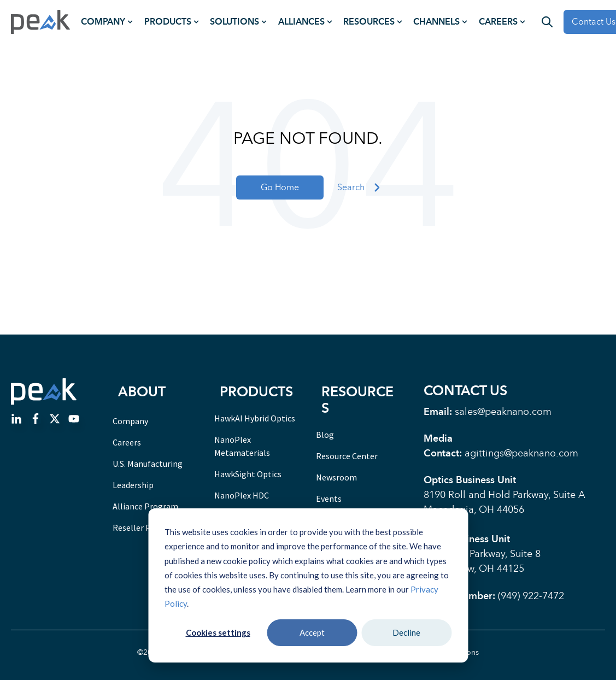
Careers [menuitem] (498, 22)
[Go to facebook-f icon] (36, 421)
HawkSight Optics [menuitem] (248, 474)
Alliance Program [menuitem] (145, 506)
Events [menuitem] (329, 499)
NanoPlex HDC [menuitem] (242, 495)
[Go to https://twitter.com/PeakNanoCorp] (55, 421)
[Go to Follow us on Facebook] (74, 421)
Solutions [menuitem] (234, 22)
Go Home (280, 187)
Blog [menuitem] (325, 435)
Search (359, 187)
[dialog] (308, 585)
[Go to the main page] (40, 22)
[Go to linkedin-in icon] (16, 421)
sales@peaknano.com (503, 412)
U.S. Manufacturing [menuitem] (148, 464)
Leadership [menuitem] (133, 485)
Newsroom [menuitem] (336, 477)
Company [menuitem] (103, 22)
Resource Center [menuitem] (347, 456)
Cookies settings (218, 632)
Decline (406, 632)
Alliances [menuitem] (301, 22)
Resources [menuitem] (369, 22)
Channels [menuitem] (436, 22)
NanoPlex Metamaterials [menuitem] (242, 446)
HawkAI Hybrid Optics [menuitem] (255, 418)
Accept (312, 632)
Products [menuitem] (168, 22)
